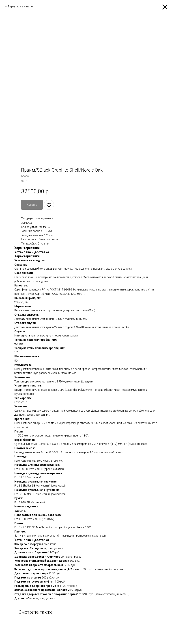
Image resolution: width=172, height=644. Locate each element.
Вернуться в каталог (21, 7)
